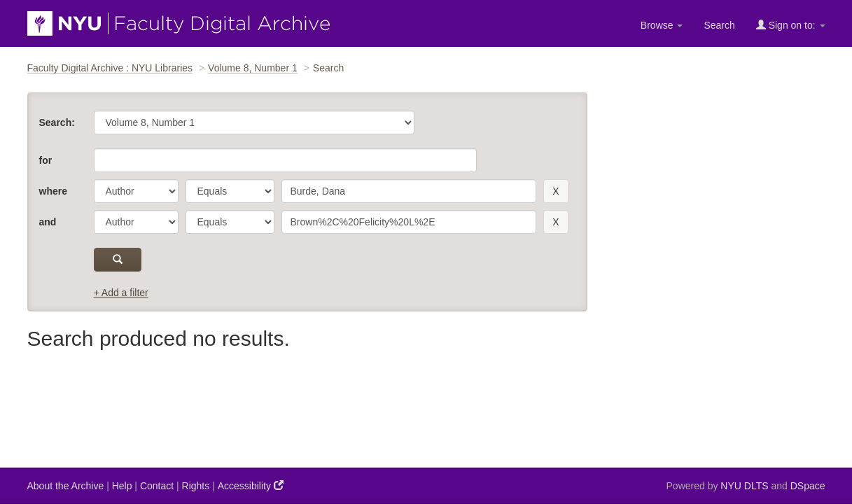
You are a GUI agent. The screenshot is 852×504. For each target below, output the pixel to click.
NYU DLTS (744, 486)
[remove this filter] (556, 191)
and (48, 222)
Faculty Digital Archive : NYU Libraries (110, 68)
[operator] (230, 191)
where (53, 191)
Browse (662, 25)
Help (122, 486)
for (46, 160)
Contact (157, 486)
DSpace (808, 486)
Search (719, 25)
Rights (196, 486)
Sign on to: (791, 25)
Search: (57, 122)
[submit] (118, 260)
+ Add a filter (121, 293)
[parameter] (136, 191)
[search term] (409, 191)
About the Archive (66, 486)
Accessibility (251, 485)
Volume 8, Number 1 (253, 68)
